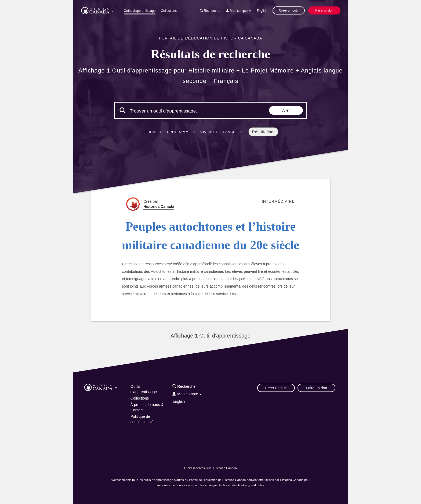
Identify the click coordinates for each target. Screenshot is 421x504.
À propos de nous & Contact (147, 407)
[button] (97, 10)
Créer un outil (289, 10)
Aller (286, 110)
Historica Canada (159, 206)
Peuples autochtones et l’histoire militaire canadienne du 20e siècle (210, 236)
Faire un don (324, 10)
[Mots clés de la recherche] (175, 111)
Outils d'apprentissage (140, 11)
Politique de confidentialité (142, 419)
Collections (169, 11)
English (262, 11)
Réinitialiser (264, 132)
